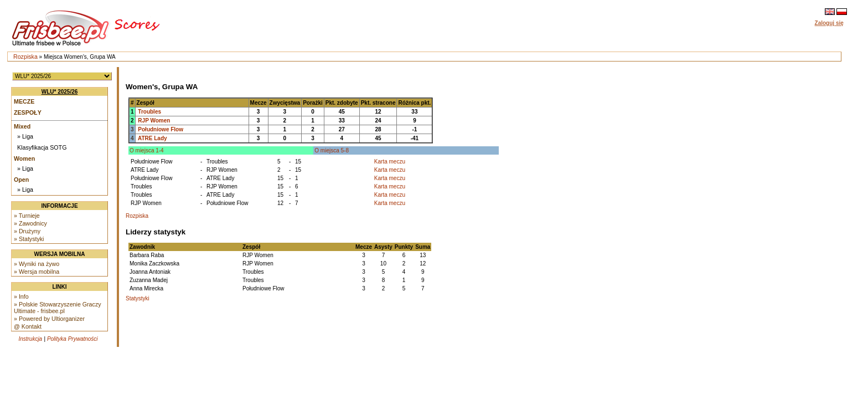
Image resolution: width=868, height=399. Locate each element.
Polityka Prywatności (73, 339)
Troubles (149, 112)
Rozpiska (25, 57)
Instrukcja (30, 339)
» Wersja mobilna (37, 272)
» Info (21, 296)
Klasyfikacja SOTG (42, 147)
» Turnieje (27, 216)
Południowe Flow (161, 129)
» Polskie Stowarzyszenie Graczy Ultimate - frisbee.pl (58, 308)
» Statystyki (29, 239)
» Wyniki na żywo (37, 264)
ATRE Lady (153, 138)
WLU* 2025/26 (60, 92)
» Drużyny (27, 231)
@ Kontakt (28, 326)
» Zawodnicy (30, 223)
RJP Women (154, 121)
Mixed (22, 126)
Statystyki (138, 298)
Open (21, 180)
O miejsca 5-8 (332, 150)
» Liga (25, 136)
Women (24, 158)
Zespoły (28, 112)
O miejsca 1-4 (147, 150)
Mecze (24, 101)
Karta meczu (390, 162)
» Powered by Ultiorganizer (49, 319)
